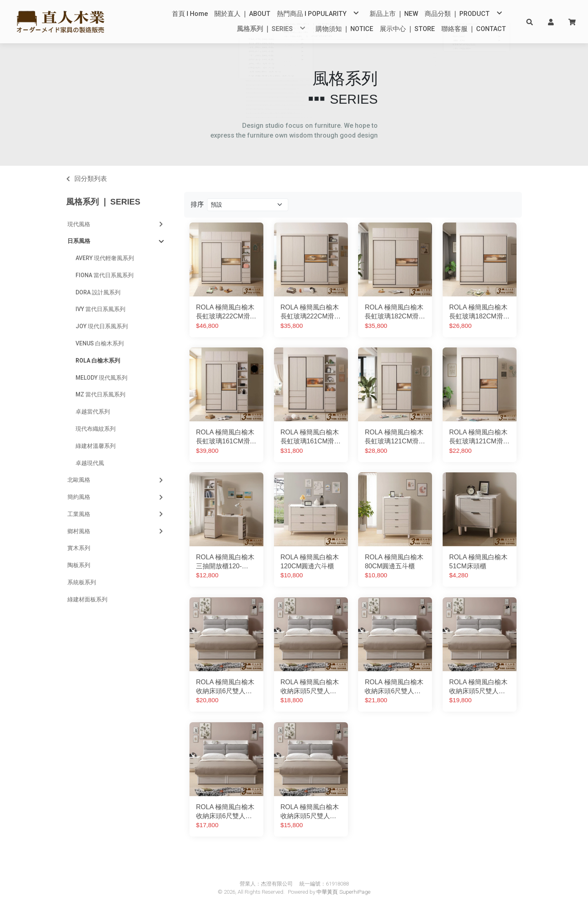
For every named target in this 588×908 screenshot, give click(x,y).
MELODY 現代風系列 (101, 378)
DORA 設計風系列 (98, 292)
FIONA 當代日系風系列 (105, 275)
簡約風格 (116, 497)
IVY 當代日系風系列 (100, 309)
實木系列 (79, 548)
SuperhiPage (355, 892)
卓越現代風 (90, 463)
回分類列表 (91, 179)
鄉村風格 (116, 531)
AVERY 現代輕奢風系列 (105, 258)
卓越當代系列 (93, 412)
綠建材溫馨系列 (96, 446)
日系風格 (116, 242)
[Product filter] (248, 205)
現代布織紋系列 (96, 429)
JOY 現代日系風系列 (102, 327)
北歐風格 (116, 480)
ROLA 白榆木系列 (98, 361)
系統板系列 (82, 582)
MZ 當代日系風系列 (100, 395)
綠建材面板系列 (87, 599)
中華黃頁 (327, 892)
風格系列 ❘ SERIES (103, 202)
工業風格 (116, 514)
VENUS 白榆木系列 (100, 343)
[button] (530, 22)
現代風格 (116, 224)
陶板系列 (79, 565)
